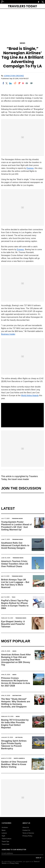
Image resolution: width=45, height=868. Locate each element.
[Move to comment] (31, 83)
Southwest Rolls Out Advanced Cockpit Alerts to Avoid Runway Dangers (15, 545)
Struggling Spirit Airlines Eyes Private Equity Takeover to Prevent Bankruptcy (14, 745)
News (22, 43)
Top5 (3, 836)
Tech (14, 597)
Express (30, 168)
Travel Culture (6, 839)
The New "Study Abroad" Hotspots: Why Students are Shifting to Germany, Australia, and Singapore (16, 703)
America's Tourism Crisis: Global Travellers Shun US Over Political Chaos (15, 564)
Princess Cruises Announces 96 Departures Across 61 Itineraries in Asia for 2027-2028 (15, 682)
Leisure (4, 833)
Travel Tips (5, 841)
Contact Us (26, 830)
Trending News (17, 518)
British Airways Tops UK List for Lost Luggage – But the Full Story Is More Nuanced (15, 583)
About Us (26, 827)
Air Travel (19, 737)
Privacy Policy (27, 836)
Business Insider (8, 334)
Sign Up (39, 858)
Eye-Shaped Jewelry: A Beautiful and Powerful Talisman (13, 624)
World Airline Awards (30, 395)
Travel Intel (5, 844)
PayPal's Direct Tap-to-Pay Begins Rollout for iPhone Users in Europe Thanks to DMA (15, 604)
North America (19, 758)
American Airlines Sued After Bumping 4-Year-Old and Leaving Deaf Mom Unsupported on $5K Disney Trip (16, 660)
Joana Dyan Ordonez (14, 76)
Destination (17, 695)
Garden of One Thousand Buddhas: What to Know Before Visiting (14, 764)
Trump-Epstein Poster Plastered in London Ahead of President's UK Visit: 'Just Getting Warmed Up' (16, 526)
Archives (5, 827)
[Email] (27, 83)
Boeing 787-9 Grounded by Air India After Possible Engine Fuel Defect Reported (15, 724)
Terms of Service (28, 833)
